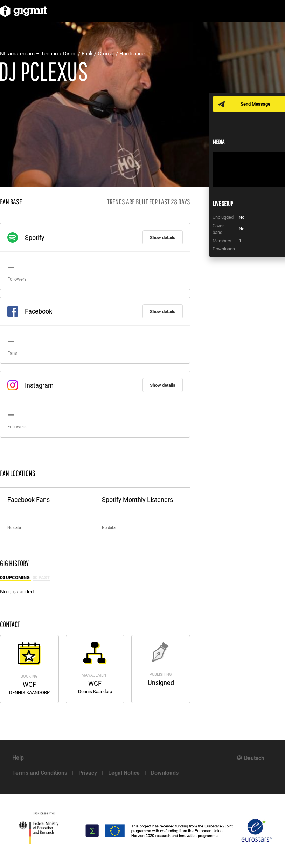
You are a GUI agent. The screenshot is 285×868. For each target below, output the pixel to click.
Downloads (165, 773)
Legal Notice (124, 773)
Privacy (88, 773)
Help (18, 758)
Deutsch (254, 758)
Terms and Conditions (40, 773)
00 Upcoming (15, 577)
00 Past (41, 577)
